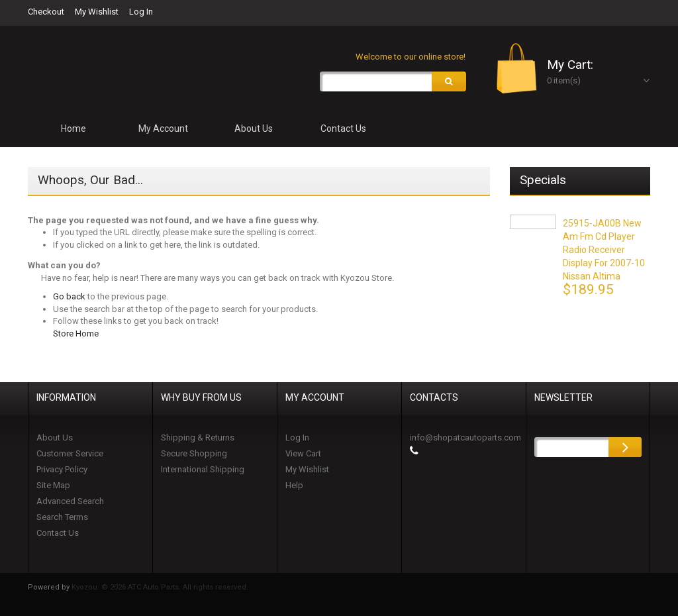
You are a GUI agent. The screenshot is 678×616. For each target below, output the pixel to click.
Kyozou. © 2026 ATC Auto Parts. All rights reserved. (160, 587)
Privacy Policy (62, 469)
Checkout (46, 12)
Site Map (53, 485)
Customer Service (70, 453)
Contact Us (58, 533)
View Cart (303, 453)
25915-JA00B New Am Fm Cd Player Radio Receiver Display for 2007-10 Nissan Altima (604, 250)
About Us (55, 437)
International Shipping (203, 469)
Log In (141, 12)
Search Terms (62, 517)
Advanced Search (70, 501)
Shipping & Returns (198, 437)
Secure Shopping (194, 453)
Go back (69, 297)
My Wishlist (97, 12)
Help (294, 485)
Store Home (76, 334)
